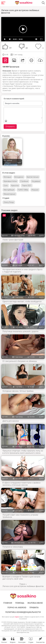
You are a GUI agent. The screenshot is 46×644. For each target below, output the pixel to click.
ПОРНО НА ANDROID (17, 608)
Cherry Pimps (9, 202)
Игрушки (35, 190)
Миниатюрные (10, 194)
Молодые (7, 177)
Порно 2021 (27, 186)
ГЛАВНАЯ (8, 603)
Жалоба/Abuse (35, 603)
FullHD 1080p (23, 190)
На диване (36, 181)
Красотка (15, 186)
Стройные (24, 181)
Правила (34, 608)
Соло (6, 186)
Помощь (20, 603)
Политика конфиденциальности (23, 612)
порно (17, 617)
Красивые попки (10, 181)
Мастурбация (9, 190)
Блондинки (19, 177)
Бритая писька (33, 177)
